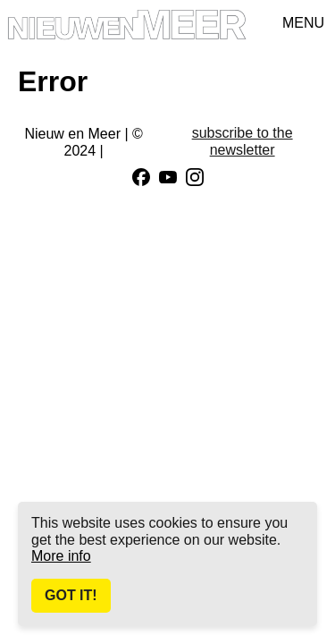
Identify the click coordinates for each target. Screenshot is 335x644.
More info (61, 556)
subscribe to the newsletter (243, 141)
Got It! (71, 595)
